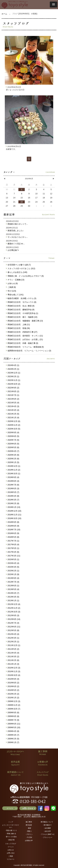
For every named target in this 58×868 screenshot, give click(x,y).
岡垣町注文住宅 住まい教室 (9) (20, 306)
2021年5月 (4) (13, 403)
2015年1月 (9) (13, 574)
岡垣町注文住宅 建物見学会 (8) (20, 310)
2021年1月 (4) (13, 418)
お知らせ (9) (12, 283)
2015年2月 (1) (13, 571)
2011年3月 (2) (13, 657)
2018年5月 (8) (13, 537)
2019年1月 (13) (13, 507)
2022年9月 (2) (13, 388)
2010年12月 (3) (13, 668)
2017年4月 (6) (13, 552)
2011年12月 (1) (13, 645)
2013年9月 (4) (13, 578)
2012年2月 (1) (13, 642)
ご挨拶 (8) (11, 287)
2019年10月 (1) (13, 474)
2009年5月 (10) (13, 728)
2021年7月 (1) (13, 395)
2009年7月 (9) (13, 720)
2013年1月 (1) (13, 601)
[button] (54, 5)
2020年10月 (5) (13, 429)
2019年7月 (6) (13, 485)
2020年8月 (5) (13, 436)
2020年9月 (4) (13, 433)
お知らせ (11, 850)
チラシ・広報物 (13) (15, 280)
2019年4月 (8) (13, 496)
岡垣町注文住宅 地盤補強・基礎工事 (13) (25, 321)
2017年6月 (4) (13, 545)
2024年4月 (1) (13, 365)
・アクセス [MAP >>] (47, 834)
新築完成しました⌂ (15, 231)
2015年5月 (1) (13, 559)
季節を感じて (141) (15, 295)
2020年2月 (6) (13, 459)
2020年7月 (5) (13, 440)
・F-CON (29, 837)
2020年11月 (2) (13, 425)
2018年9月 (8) (13, 522)
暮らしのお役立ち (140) (17, 272)
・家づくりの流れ (11, 837)
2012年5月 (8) (13, 630)
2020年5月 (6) (13, 447)
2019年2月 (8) (13, 503)
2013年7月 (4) (13, 582)
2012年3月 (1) (13, 638)
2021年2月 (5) (13, 414)
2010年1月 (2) (13, 698)
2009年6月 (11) (13, 724)
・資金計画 (11, 840)
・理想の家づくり (11, 830)
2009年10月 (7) (13, 709)
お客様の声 (29, 841)
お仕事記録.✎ (12, 250)
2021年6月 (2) (13, 399)
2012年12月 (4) (13, 604)
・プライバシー (47, 837)
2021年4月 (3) (13, 406)
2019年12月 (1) (13, 466)
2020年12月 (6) (13, 421)
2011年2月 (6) (13, 660)
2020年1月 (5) (13, 462)
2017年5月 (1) (13, 548)
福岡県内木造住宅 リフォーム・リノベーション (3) (29, 351)
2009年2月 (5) (13, 739)
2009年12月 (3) (13, 701)
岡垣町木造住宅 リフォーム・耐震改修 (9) (25, 347)
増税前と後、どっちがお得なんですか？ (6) (25, 276)
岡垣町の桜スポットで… (17, 224)
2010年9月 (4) (13, 679)
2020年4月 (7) (13, 451)
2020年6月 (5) (13, 444)
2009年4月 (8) (13, 731)
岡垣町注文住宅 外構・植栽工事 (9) (22, 343)
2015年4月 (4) (13, 563)
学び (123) (11, 291)
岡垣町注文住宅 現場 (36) (18, 328)
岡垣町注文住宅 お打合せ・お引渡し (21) (25, 339)
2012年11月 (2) (13, 608)
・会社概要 (47, 828)
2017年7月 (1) (13, 541)
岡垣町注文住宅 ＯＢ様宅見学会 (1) (22, 313)
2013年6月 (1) (13, 586)
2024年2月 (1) (13, 369)
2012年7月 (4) (13, 623)
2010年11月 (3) (13, 671)
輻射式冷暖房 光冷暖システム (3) (21, 298)
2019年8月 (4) (13, 481)
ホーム (4, 14)
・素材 (29, 828)
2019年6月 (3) (13, 489)
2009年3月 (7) (13, 735)
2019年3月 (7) (13, 500)
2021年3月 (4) (13, 410)
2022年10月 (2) (13, 384)
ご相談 (11, 856)
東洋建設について (47, 822)
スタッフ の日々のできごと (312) (21, 269)
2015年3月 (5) (13, 567)
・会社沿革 (47, 831)
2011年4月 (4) (13, 653)
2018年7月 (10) (13, 530)
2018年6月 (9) (13, 533)
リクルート (11, 859)
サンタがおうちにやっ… (17, 237)
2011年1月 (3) (13, 664)
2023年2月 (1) (13, 377)
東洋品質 (29, 825)
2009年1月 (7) (13, 742)
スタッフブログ (11, 844)
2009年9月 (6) (13, 713)
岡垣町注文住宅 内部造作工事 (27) (22, 332)
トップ (11, 822)
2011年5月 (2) (13, 649)
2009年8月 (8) (13, 716)
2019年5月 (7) (13, 492)
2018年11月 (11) (14, 515)
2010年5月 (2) (13, 690)
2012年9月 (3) (13, 615)
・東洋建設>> (47, 825)
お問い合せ (11, 853)
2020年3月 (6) (13, 455)
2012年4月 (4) (13, 634)
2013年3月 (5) (13, 597)
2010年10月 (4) (13, 675)
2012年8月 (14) (13, 619)
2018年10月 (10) (14, 518)
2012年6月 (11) (13, 627)
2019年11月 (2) (13, 470)
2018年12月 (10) (14, 511)
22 (22, 202)
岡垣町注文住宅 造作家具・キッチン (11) (25, 336)
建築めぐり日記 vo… (15, 244)
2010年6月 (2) (13, 686)
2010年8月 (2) (13, 683)
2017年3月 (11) (13, 556)
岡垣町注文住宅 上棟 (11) (18, 325)
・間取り (29, 831)
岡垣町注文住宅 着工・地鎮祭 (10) (22, 317)
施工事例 (29, 822)
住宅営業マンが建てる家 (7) (18, 265)
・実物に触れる (11, 834)
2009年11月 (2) (13, 705)
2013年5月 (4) (13, 589)
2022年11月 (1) (13, 380)
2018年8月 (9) (13, 526)
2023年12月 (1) (13, 373)
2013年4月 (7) (13, 593)
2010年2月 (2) (13, 694)
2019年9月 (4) (13, 477)
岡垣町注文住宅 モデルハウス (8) (21, 302)
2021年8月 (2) (13, 391)
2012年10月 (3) (13, 612)
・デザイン (29, 834)
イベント (11, 847)
